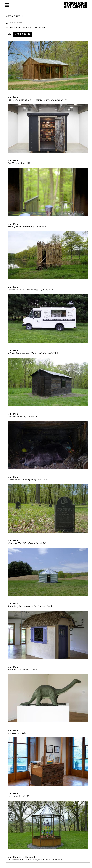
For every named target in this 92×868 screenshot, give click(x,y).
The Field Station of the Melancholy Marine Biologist (34, 100)
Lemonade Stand (16, 796)
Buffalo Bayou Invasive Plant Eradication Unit (30, 353)
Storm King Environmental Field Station (27, 606)
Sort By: (14, 27)
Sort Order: (35, 27)
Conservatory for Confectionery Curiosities (29, 859)
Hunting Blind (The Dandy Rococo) (24, 290)
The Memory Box (16, 163)
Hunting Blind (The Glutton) (21, 227)
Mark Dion (22, 34)
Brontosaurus (14, 733)
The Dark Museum (16, 416)
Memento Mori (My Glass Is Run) (24, 543)
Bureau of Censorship (18, 670)
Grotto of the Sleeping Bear (21, 480)
